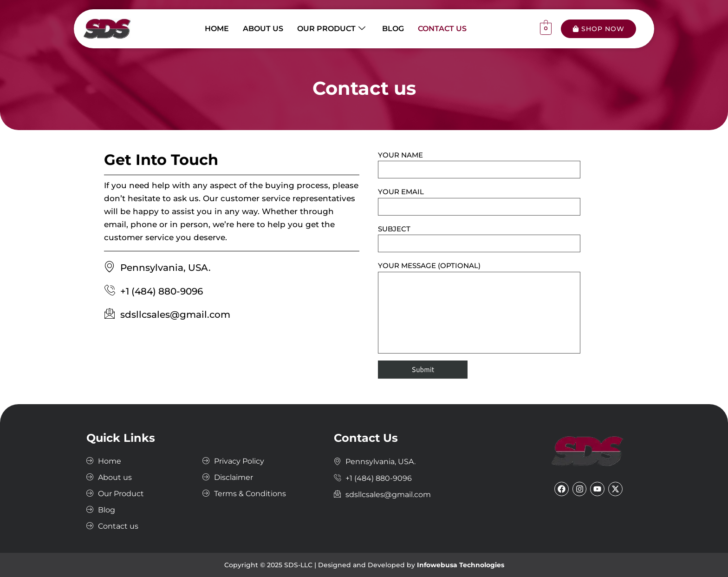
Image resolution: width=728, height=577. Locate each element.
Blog (393, 29)
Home (217, 29)
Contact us (442, 29)
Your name (479, 164)
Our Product (331, 29)
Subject (479, 238)
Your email (479, 201)
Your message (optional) (479, 307)
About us (263, 29)
